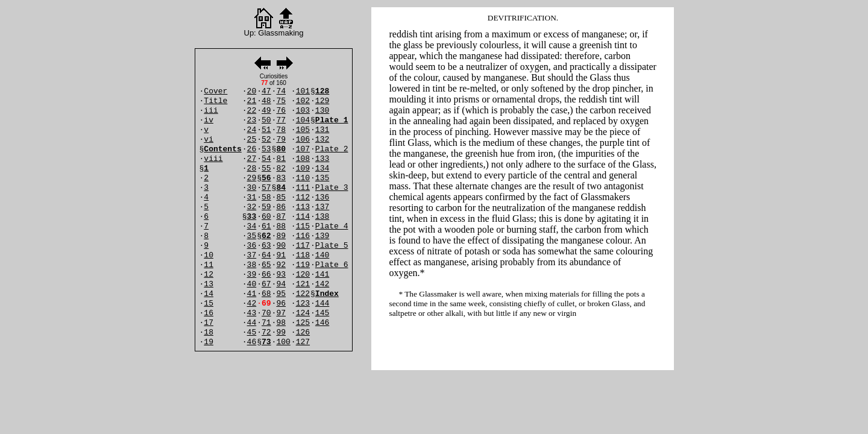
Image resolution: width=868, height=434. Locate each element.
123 (303, 303)
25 (252, 140)
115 (303, 226)
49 (266, 111)
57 (266, 188)
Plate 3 (332, 188)
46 (252, 342)
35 (252, 236)
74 (281, 91)
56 (266, 178)
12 (209, 275)
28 (252, 168)
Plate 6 (332, 265)
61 (266, 226)
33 (252, 217)
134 (322, 168)
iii (211, 111)
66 (266, 275)
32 (252, 207)
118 (303, 255)
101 (303, 91)
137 (322, 207)
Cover (215, 91)
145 (322, 313)
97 (281, 313)
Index (327, 294)
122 (303, 294)
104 (303, 120)
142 (322, 284)
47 (266, 91)
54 (266, 159)
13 (209, 284)
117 (303, 246)
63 (266, 246)
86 (281, 207)
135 (322, 178)
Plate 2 (332, 149)
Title (215, 101)
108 (303, 159)
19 (209, 342)
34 (252, 226)
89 (281, 236)
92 (281, 265)
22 (252, 111)
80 (281, 149)
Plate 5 (332, 246)
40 (252, 284)
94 (281, 284)
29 (252, 178)
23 (252, 120)
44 (252, 323)
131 (322, 130)
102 (303, 101)
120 (303, 275)
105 (303, 130)
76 (281, 111)
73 (266, 342)
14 (209, 294)
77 (281, 120)
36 (252, 246)
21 (252, 101)
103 (303, 111)
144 (322, 303)
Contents (222, 149)
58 (266, 197)
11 (209, 265)
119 (303, 265)
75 (281, 101)
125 (303, 323)
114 (303, 217)
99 (281, 332)
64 (266, 255)
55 (266, 168)
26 (252, 149)
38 (252, 265)
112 (303, 197)
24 (252, 130)
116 (303, 236)
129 (322, 101)
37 (252, 255)
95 (281, 294)
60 (266, 217)
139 (322, 236)
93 (281, 275)
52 (266, 140)
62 (266, 236)
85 (281, 197)
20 (252, 91)
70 (266, 313)
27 (252, 159)
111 (303, 188)
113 (303, 207)
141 (322, 275)
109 (303, 168)
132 (322, 140)
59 (266, 207)
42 (252, 303)
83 (281, 178)
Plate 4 (332, 226)
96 (281, 303)
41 (252, 294)
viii (213, 159)
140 (322, 255)
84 (281, 188)
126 (303, 332)
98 (281, 323)
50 (266, 120)
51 (266, 130)
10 (209, 255)
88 (281, 226)
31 (252, 197)
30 (252, 188)
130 (322, 111)
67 (266, 284)
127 (303, 342)
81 (281, 159)
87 (281, 217)
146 (322, 323)
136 (322, 197)
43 (252, 313)
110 (303, 178)
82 (281, 168)
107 (303, 149)
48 (266, 101)
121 (303, 284)
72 (266, 332)
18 (209, 332)
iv (209, 120)
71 (266, 323)
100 (283, 342)
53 (266, 149)
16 (209, 313)
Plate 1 (332, 120)
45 (252, 332)
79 (281, 140)
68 (266, 294)
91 (281, 255)
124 (303, 313)
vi (209, 140)
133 (322, 159)
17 (209, 323)
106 (303, 140)
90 (281, 246)
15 (209, 303)
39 (252, 275)
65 (266, 265)
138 (322, 217)
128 (322, 91)
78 (281, 130)
